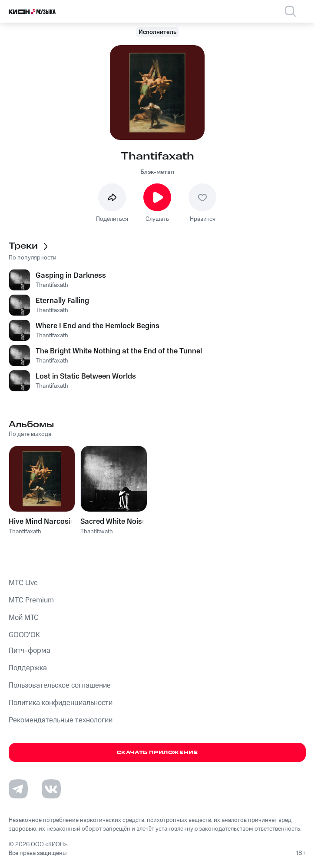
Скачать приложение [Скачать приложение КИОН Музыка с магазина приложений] (157, 753)
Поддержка (28, 668)
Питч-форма (30, 651)
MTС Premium (31, 600)
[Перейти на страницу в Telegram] (18, 789)
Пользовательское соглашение (60, 685)
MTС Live (23, 583)
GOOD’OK (24, 635)
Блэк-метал (157, 172)
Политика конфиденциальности (61, 703)
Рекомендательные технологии (61, 720)
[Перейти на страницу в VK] (51, 789)
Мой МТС (24, 618)
